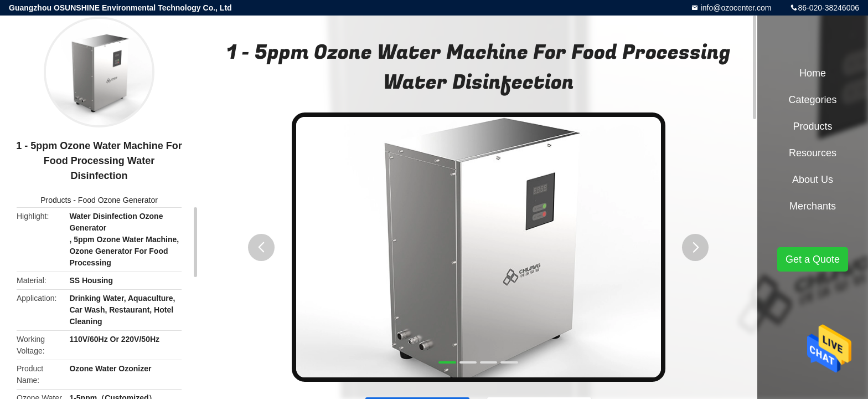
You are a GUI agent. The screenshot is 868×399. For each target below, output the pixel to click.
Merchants (813, 206)
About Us (813, 180)
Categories (812, 100)
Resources (813, 153)
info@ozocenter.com (735, 8)
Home (813, 73)
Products (56, 200)
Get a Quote (813, 259)
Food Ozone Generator (118, 200)
